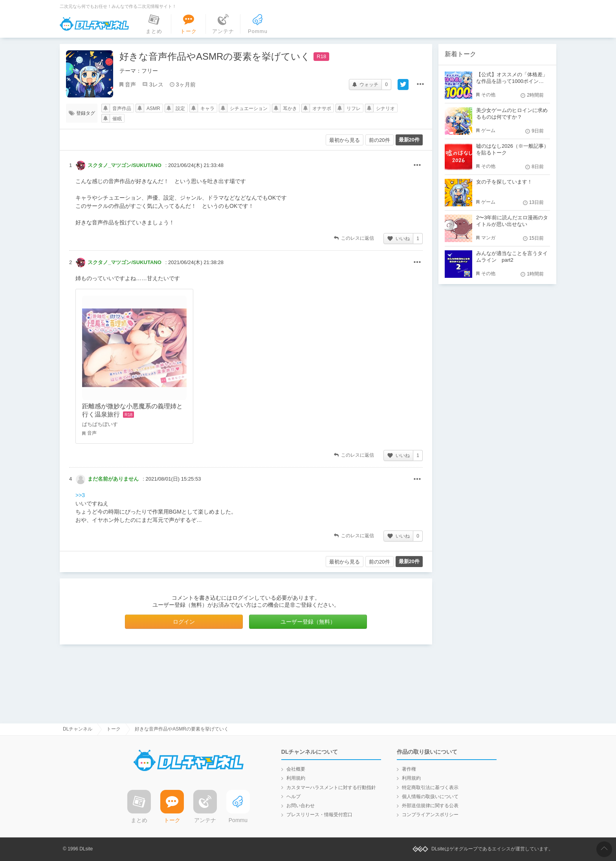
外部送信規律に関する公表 (430, 806)
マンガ (488, 238)
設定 (180, 108)
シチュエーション (249, 108)
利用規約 (296, 778)
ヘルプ (293, 797)
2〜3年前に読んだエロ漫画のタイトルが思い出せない (512, 221)
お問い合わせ (301, 806)
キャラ (207, 108)
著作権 (409, 769)
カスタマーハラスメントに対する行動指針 (331, 788)
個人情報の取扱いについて (430, 797)
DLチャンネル (94, 24)
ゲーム (488, 130)
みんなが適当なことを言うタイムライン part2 (512, 257)
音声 (130, 84)
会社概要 (296, 769)
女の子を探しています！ (504, 182)
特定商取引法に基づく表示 (430, 788)
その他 (417, 165)
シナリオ (385, 108)
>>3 (80, 495)
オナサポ (322, 108)
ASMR (153, 108)
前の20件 (379, 140)
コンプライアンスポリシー (430, 815)
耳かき (290, 108)
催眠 (117, 119)
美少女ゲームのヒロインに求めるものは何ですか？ (512, 114)
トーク (114, 729)
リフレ (354, 108)
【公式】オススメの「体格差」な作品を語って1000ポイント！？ (512, 81)
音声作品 (122, 108)
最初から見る (345, 140)
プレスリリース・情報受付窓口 (319, 815)
